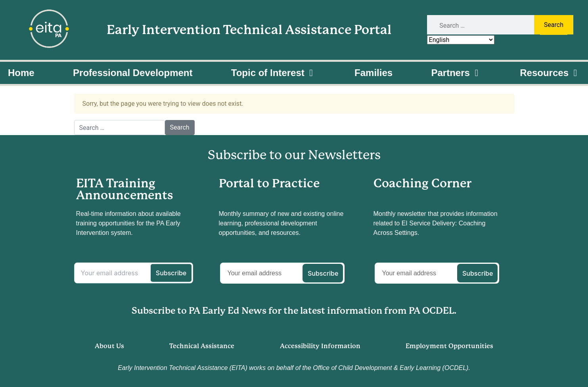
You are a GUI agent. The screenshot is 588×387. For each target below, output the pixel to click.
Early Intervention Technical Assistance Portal (249, 30)
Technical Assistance (202, 346)
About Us (109, 346)
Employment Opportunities (449, 346)
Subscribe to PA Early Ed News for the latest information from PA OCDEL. (294, 311)
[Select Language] (461, 40)
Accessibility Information (320, 346)
